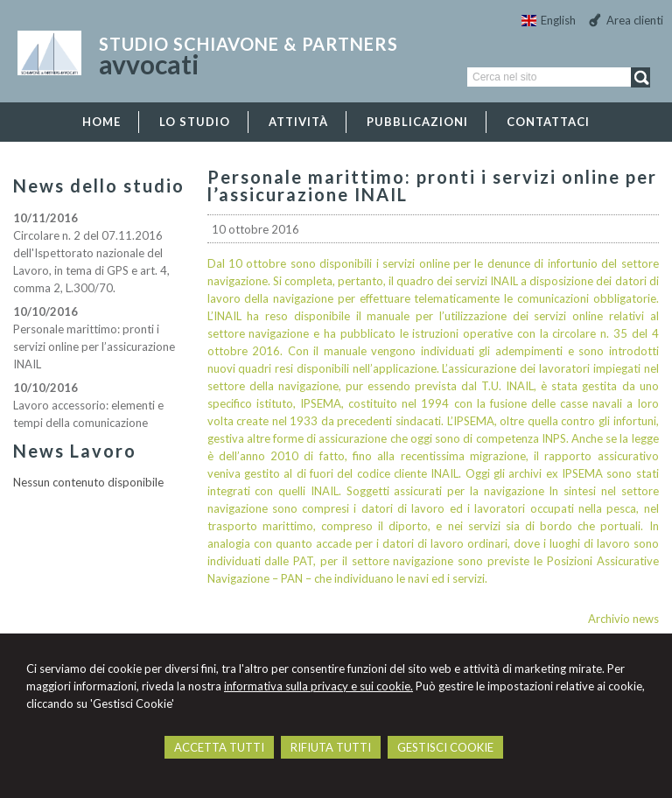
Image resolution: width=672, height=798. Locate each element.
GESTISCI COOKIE (445, 747)
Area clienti (635, 20)
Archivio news (623, 619)
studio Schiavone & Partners (248, 44)
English (549, 20)
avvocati (149, 64)
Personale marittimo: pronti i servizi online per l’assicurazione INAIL (94, 346)
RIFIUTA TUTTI (331, 747)
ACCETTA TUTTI (219, 747)
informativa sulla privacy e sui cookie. (318, 686)
